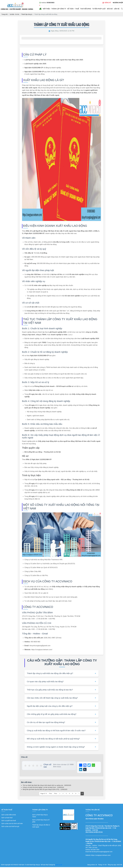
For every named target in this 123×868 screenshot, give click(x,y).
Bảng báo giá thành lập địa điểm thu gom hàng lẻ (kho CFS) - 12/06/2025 (45, 790)
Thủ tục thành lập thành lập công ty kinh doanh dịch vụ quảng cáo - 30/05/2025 (47, 786)
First (50, 794)
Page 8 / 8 (44, 794)
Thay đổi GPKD (86, 9)
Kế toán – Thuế (73, 9)
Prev (56, 794)
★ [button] (26, 766)
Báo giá (110, 9)
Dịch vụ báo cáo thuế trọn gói (10, 827)
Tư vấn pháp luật (99, 9)
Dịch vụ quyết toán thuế (9, 821)
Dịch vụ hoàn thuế (7, 819)
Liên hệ (117, 9)
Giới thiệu (46, 9)
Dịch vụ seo (59, 866)
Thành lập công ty (59, 9)
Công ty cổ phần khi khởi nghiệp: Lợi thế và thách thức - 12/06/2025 (43, 788)
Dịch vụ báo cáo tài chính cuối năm (12, 824)
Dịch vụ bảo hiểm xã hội (9, 816)
